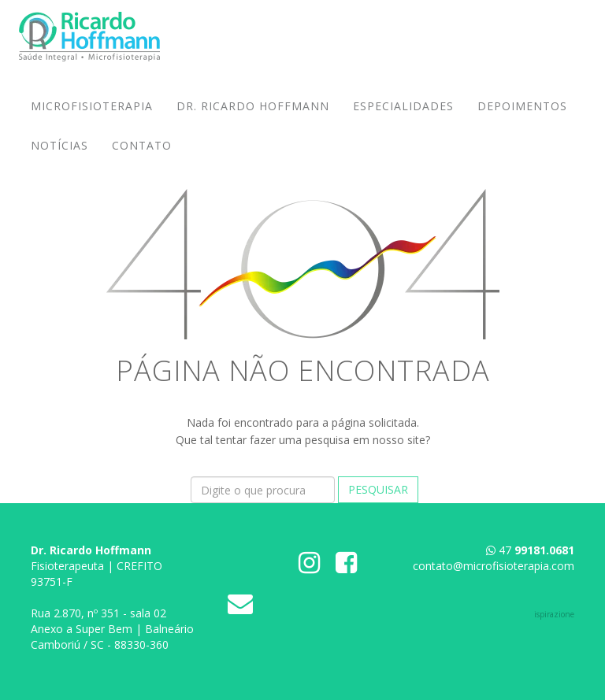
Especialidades (403, 122)
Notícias (59, 161)
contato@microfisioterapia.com (494, 566)
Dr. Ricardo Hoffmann (253, 122)
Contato (142, 161)
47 (536, 550)
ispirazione (554, 614)
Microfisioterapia (92, 122)
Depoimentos (522, 122)
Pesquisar (378, 489)
